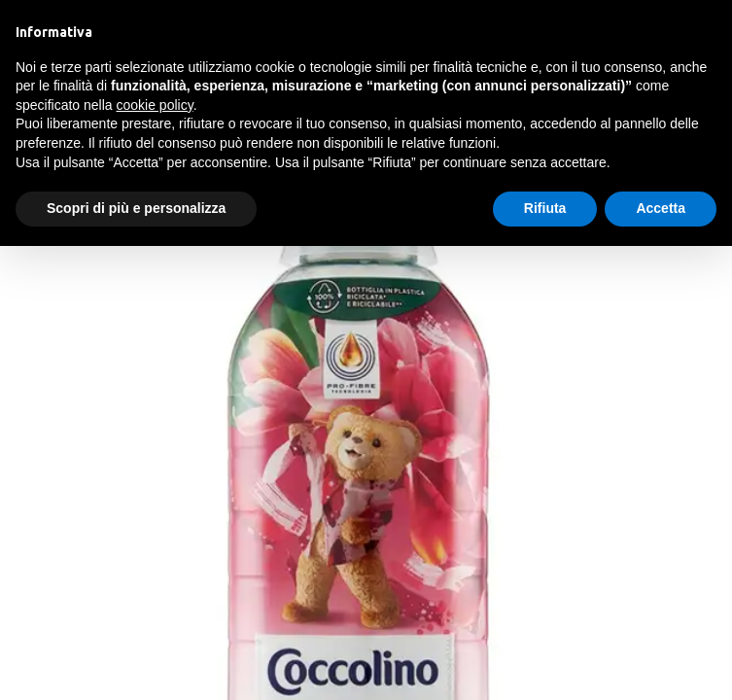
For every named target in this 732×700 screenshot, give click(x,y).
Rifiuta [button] (545, 208)
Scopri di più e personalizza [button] (136, 208)
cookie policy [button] (155, 105)
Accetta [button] (661, 208)
